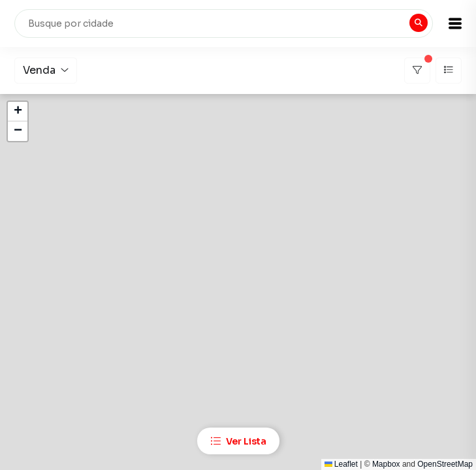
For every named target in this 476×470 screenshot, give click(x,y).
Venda (46, 70)
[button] (455, 23)
